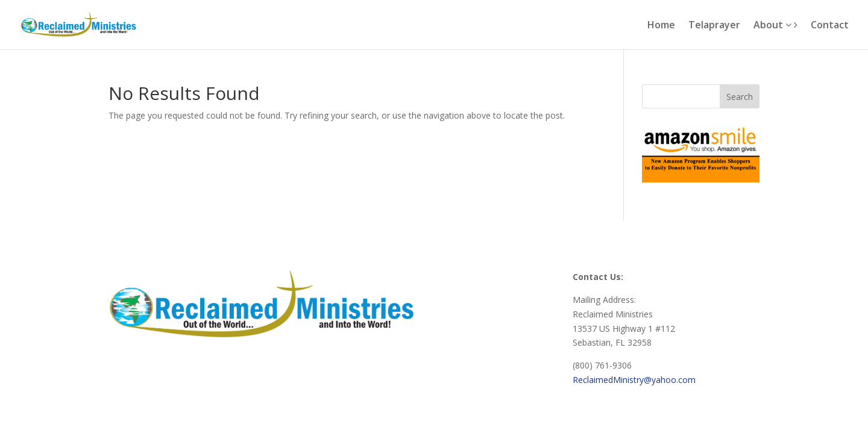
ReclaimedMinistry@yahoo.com (634, 380)
